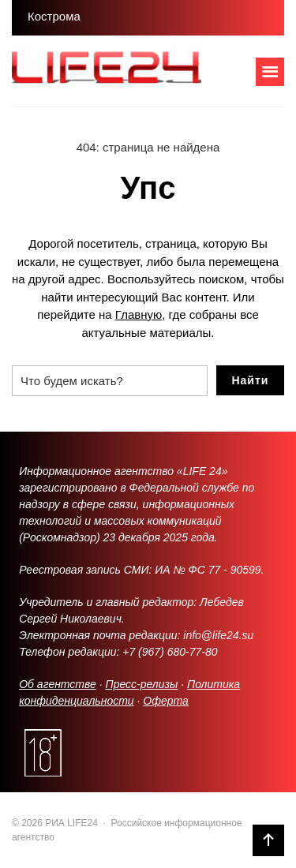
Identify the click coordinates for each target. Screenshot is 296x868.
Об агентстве (58, 684)
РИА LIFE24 (130, 71)
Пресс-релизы (142, 684)
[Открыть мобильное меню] (270, 72)
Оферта (166, 701)
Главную (139, 314)
